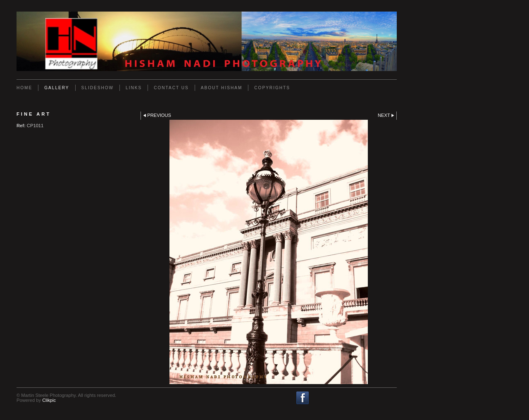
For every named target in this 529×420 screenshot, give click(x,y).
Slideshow (98, 88)
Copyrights (272, 88)
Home (24, 88)
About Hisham (222, 88)
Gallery (57, 88)
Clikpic (49, 400)
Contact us (171, 88)
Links (134, 88)
